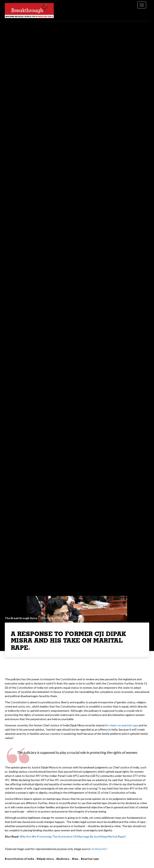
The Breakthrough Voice (21, 618)
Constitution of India (20, 859)
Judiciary (64, 859)
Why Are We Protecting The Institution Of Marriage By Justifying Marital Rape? (73, 836)
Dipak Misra (46, 859)
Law (76, 859)
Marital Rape (91, 859)
